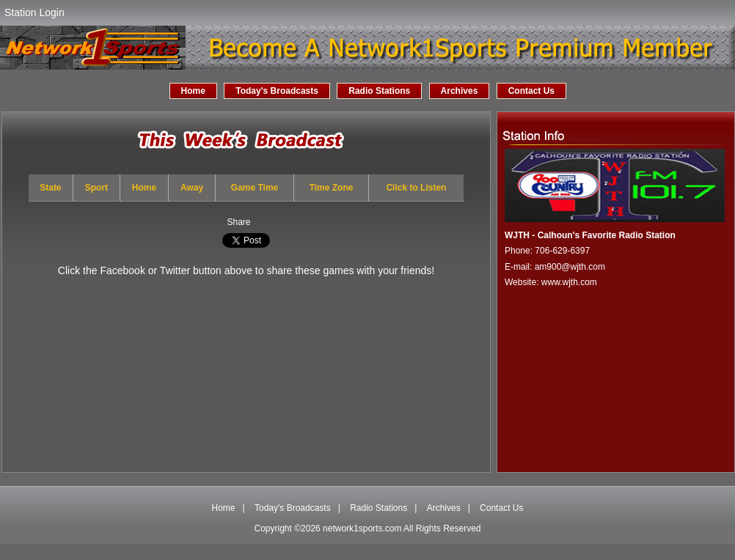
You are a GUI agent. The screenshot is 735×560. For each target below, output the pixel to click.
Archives (460, 91)
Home (193, 91)
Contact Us (531, 91)
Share (238, 222)
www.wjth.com (569, 282)
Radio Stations (379, 91)
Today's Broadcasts (277, 91)
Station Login (34, 12)
